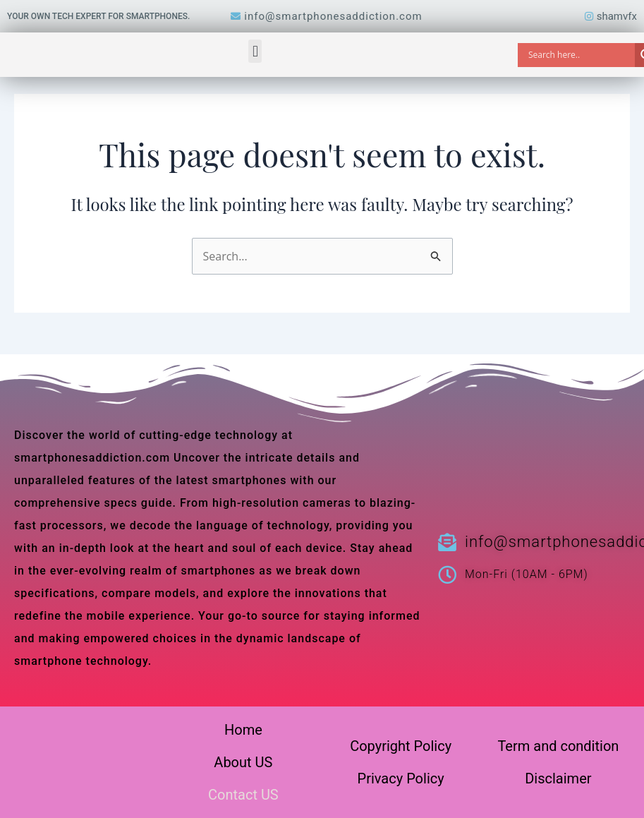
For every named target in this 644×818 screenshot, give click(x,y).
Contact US (243, 795)
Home (243, 730)
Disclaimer (558, 778)
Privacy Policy (401, 778)
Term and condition (558, 746)
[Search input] (580, 55)
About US (243, 762)
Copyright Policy (401, 746)
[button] (255, 51)
